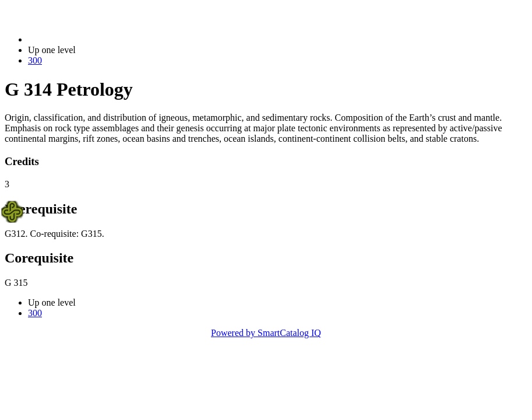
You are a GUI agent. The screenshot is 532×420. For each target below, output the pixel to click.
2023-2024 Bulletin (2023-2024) (89, 39)
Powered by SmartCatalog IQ (266, 333)
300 (35, 60)
